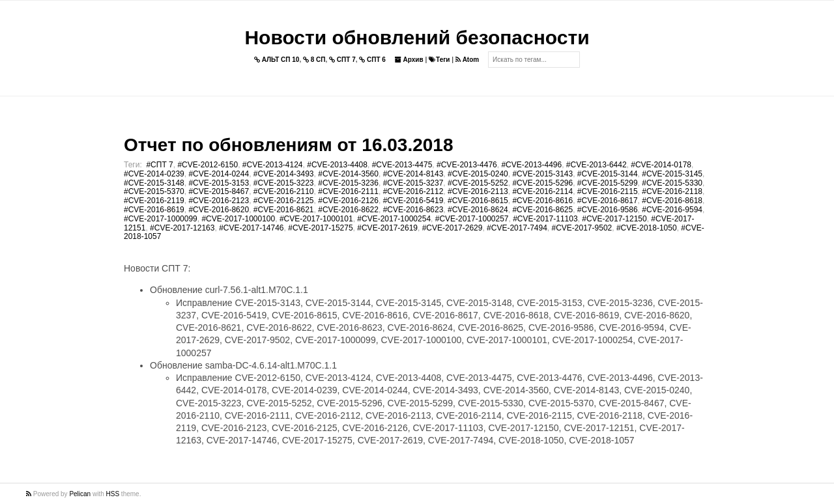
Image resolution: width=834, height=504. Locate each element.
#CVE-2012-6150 (208, 165)
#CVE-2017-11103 (545, 219)
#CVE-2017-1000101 (316, 219)
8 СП (314, 60)
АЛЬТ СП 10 (277, 60)
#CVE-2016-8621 (284, 210)
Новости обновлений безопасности (417, 37)
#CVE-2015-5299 (608, 183)
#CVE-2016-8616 (542, 201)
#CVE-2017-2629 (453, 228)
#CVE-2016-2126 (348, 201)
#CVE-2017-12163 (182, 228)
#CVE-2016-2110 (284, 191)
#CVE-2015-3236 (348, 183)
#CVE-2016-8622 (348, 210)
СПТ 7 (342, 60)
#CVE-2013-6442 (597, 165)
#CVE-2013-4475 (402, 165)
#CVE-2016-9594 (672, 210)
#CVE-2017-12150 (614, 219)
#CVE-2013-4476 (467, 165)
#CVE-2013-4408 (337, 165)
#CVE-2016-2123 (219, 201)
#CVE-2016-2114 (542, 191)
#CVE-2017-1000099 (161, 219)
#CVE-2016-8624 (478, 210)
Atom (467, 60)
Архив (409, 60)
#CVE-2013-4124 (273, 165)
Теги (439, 60)
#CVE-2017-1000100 (238, 219)
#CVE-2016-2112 (413, 191)
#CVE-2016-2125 (284, 201)
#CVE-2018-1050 (647, 228)
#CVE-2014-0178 (661, 165)
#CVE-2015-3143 (542, 174)
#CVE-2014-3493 (284, 174)
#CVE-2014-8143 (413, 174)
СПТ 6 (372, 60)
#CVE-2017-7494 (517, 228)
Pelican (80, 494)
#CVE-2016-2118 (672, 191)
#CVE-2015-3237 (413, 183)
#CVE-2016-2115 (608, 191)
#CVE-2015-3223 (284, 183)
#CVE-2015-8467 (219, 191)
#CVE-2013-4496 (531, 165)
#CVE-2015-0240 (478, 174)
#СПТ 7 (159, 165)
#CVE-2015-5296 (542, 183)
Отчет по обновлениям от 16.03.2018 (288, 145)
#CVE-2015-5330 (672, 183)
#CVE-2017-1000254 (394, 219)
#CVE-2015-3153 (219, 183)
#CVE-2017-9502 (582, 228)
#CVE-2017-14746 (251, 228)
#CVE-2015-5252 (478, 183)
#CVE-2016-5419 (413, 201)
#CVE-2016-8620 (219, 210)
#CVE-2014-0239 (154, 174)
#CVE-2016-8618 (672, 201)
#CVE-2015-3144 (608, 174)
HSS (113, 494)
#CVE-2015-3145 (672, 174)
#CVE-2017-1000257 (472, 219)
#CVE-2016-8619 (154, 210)
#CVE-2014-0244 (219, 174)
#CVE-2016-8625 (542, 210)
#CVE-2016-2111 (348, 191)
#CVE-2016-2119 (154, 201)
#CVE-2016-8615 (478, 201)
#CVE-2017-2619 (387, 228)
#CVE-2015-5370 (154, 191)
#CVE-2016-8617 (608, 201)
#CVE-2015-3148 (154, 183)
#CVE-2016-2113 (478, 191)
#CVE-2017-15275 (320, 228)
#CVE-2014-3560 (348, 174)
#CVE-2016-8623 (413, 210)
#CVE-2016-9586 (608, 210)
